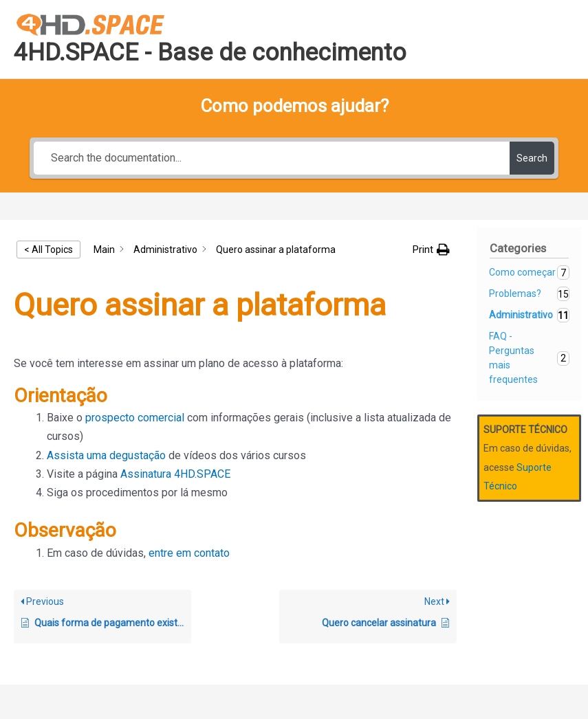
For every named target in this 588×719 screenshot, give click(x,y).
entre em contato (189, 553)
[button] (431, 250)
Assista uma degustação (106, 455)
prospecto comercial (135, 418)
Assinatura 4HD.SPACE (175, 474)
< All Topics (48, 250)
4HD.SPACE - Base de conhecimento (210, 53)
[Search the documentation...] (272, 158)
